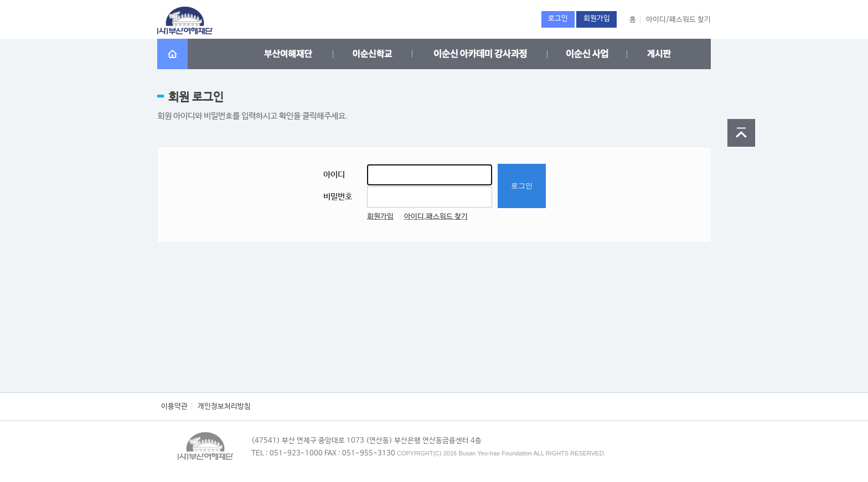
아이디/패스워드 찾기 (678, 20)
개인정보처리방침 (224, 406)
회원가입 (380, 217)
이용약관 (174, 406)
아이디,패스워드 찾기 (436, 217)
